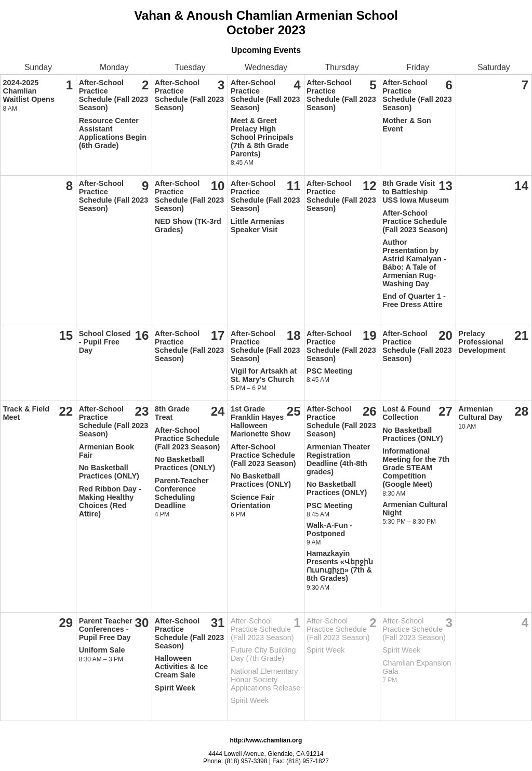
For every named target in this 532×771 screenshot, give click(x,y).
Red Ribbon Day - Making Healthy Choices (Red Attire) (110, 501)
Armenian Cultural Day (480, 413)
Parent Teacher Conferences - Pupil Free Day (106, 629)
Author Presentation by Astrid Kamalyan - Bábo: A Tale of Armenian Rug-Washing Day (414, 263)
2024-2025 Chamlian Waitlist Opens (29, 91)
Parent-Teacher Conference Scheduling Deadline (182, 493)
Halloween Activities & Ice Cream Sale (181, 667)
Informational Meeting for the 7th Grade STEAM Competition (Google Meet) (416, 468)
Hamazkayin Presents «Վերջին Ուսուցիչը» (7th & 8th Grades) (340, 566)
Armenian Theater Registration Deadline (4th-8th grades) (338, 459)
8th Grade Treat (172, 413)
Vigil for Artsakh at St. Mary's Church (264, 375)
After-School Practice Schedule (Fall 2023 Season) (114, 95)
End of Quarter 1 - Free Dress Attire (414, 300)
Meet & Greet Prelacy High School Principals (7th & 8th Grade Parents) (262, 137)
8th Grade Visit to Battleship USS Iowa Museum (416, 192)
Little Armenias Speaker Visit (257, 225)
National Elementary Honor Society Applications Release (265, 680)
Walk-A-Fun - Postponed (329, 529)
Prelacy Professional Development (482, 342)
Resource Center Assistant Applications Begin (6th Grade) (113, 133)
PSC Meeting (329, 371)
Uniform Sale (102, 650)
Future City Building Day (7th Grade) (263, 654)
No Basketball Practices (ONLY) (109, 472)
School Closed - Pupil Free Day (105, 342)
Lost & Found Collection (407, 413)
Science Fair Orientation (253, 501)
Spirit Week (175, 688)
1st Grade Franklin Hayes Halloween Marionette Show (261, 421)
